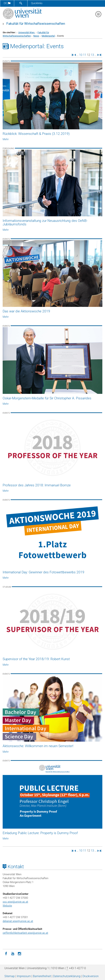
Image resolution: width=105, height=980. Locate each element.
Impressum (24, 976)
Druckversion (91, 976)
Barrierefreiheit (42, 976)
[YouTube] (13, 953)
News (36, 36)
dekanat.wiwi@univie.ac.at (18, 921)
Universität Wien (27, 32)
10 (81, 55)
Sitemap (10, 976)
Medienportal (48, 36)
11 (85, 55)
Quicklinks (37, 3)
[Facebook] (6, 953)
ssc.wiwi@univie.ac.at (15, 902)
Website (7, 906)
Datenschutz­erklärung (67, 976)
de (7, 3)
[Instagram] (19, 953)
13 (92, 55)
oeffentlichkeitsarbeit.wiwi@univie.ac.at (25, 933)
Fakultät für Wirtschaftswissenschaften (36, 24)
